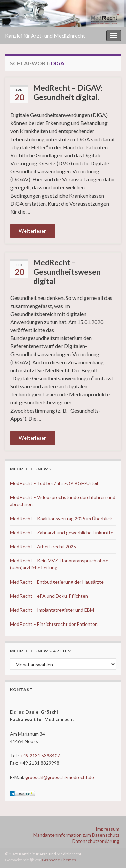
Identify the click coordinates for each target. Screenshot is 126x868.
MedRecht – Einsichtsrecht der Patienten (54, 624)
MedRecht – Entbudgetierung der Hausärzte (57, 582)
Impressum (108, 829)
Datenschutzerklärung (96, 841)
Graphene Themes (59, 860)
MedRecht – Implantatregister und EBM (52, 610)
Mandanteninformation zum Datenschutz (76, 835)
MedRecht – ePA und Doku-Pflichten (49, 596)
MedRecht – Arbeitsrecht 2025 (43, 547)
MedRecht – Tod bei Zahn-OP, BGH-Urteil (54, 483)
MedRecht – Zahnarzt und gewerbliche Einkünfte (62, 532)
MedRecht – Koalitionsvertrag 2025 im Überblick (61, 518)
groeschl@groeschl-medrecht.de (60, 777)
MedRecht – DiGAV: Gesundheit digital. (68, 92)
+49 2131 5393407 (40, 755)
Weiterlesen (33, 231)
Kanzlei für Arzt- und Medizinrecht (45, 35)
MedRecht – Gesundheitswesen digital (67, 272)
